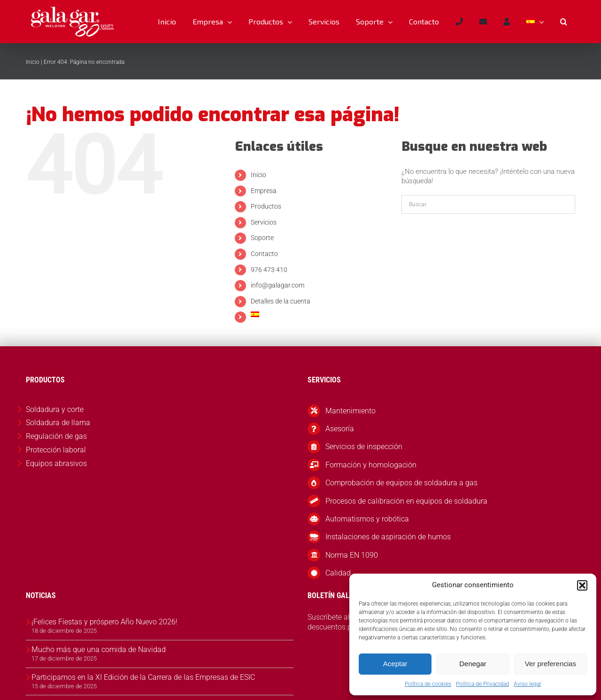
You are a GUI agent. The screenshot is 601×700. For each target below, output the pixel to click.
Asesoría (340, 429)
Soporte (262, 238)
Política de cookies (428, 684)
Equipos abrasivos (56, 463)
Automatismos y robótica (367, 519)
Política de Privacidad (482, 684)
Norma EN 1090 (352, 555)
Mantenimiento (351, 411)
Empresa (264, 191)
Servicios (264, 222)
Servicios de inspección (364, 447)
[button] (582, 585)
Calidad (338, 573)
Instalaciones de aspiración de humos (388, 537)
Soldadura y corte (55, 409)
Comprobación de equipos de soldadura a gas (401, 483)
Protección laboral (56, 450)
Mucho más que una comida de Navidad (99, 649)
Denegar (473, 664)
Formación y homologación (371, 465)
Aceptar (395, 664)
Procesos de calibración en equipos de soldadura (406, 501)
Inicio (33, 62)
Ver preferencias (551, 664)
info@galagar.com (277, 285)
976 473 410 (269, 270)
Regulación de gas (56, 436)
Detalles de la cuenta (281, 301)
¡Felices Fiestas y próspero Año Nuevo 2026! (104, 622)
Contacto (264, 254)
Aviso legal (527, 684)
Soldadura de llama (58, 423)
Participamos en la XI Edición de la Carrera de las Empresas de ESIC (143, 677)
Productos (266, 206)
